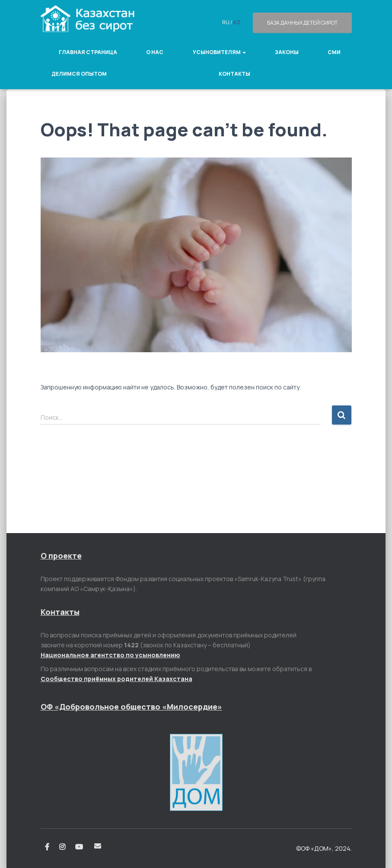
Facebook (47, 847)
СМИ (334, 52)
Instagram (62, 847)
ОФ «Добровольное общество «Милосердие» (131, 707)
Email (98, 846)
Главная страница (88, 52)
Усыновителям (219, 52)
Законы (287, 52)
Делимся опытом (79, 74)
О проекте (61, 556)
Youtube (80, 847)
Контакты (234, 74)
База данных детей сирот (302, 23)
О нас (155, 52)
